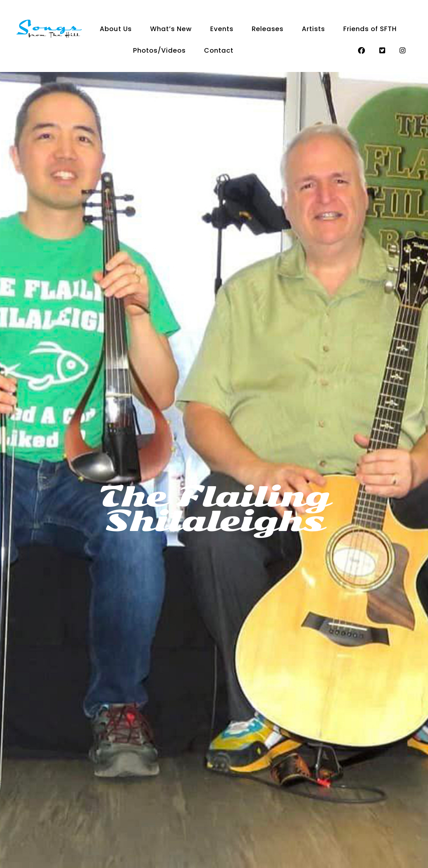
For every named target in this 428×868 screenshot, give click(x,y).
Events (222, 29)
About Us (116, 29)
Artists (313, 29)
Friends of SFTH (370, 29)
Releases (268, 29)
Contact (219, 50)
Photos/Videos (159, 50)
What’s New (171, 29)
